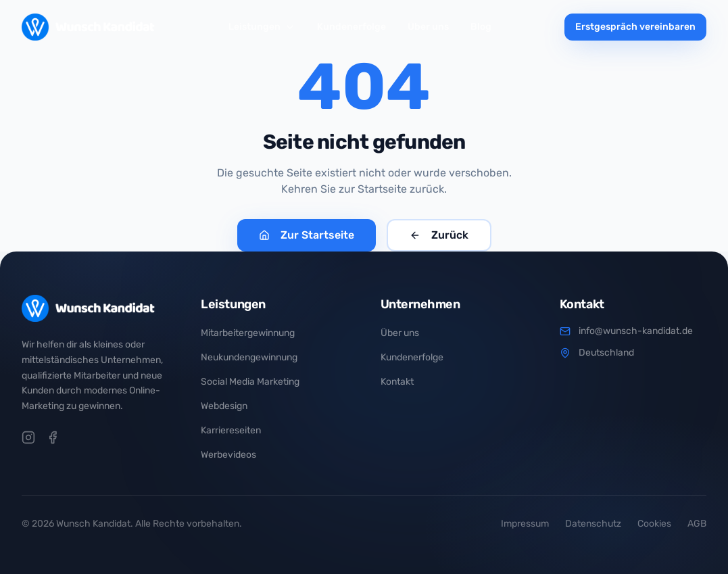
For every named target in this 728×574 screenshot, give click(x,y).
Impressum (525, 524)
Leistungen (262, 27)
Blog (481, 27)
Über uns (428, 27)
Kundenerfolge (351, 27)
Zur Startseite (307, 235)
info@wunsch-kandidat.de (636, 331)
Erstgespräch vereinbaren (635, 27)
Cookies (654, 524)
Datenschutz (593, 524)
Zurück (439, 235)
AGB (697, 524)
